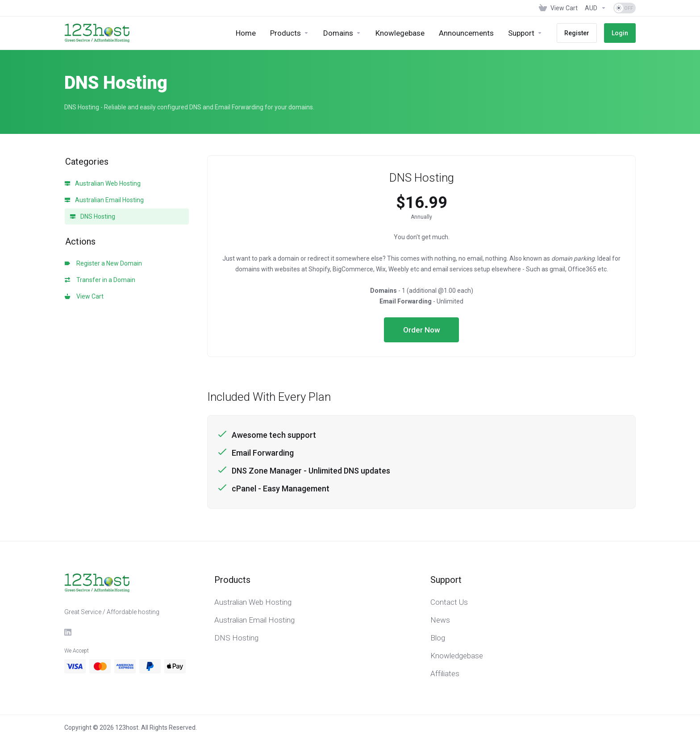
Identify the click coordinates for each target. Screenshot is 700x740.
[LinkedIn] (68, 632)
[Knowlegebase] (400, 33)
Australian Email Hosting (104, 200)
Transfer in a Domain (100, 280)
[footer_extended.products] (290, 33)
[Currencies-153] (596, 8)
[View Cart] (558, 8)
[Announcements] (466, 33)
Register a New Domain (103, 263)
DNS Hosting (93, 216)
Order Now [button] (422, 330)
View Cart (84, 296)
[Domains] (342, 33)
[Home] (246, 33)
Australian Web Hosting (103, 183)
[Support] (525, 33)
